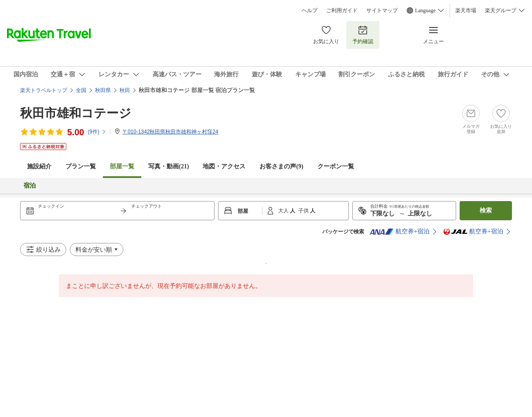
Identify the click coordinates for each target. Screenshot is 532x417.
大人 (284, 211)
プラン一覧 (81, 166)
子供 (304, 211)
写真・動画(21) (169, 166)
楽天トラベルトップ (44, 90)
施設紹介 (39, 166)
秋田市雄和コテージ (76, 113)
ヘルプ (310, 10)
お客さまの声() (281, 166)
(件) (97, 132)
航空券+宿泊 (399, 232)
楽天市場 (466, 10)
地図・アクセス (224, 166)
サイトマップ (382, 10)
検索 (486, 210)
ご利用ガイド (342, 10)
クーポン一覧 (336, 166)
